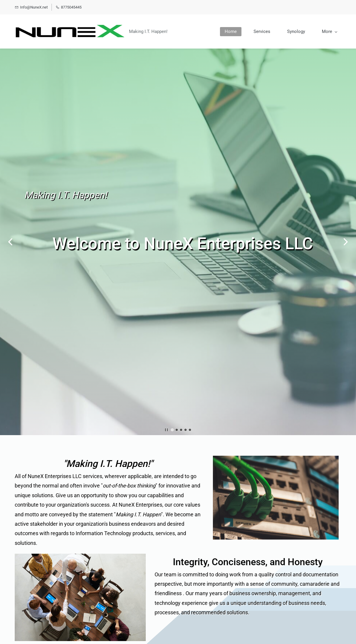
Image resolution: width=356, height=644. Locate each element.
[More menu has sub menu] (329, 32)
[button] (10, 242)
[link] (276, 460)
